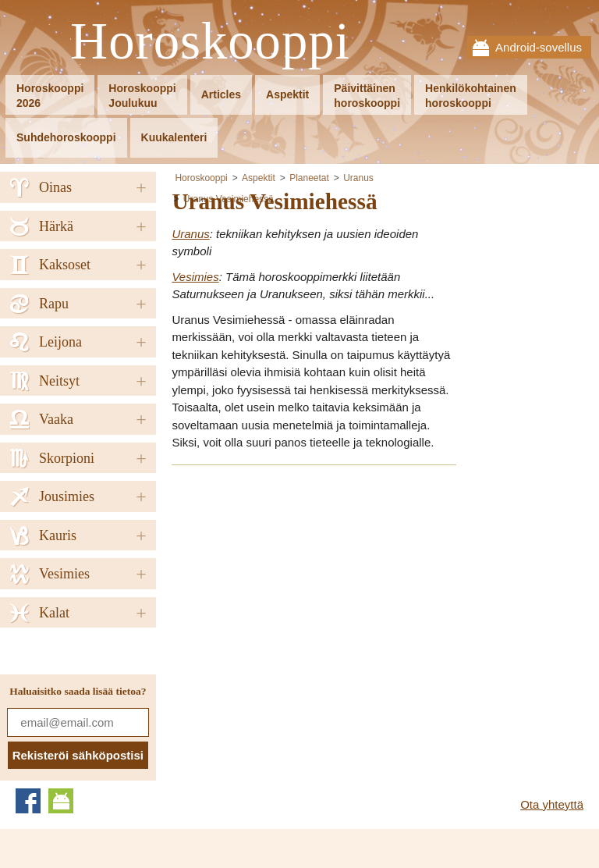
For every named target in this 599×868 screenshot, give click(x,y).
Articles (221, 94)
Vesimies (195, 277)
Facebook (28, 801)
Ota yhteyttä (552, 804)
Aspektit (287, 94)
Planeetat (309, 178)
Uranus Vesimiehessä (229, 199)
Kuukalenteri (174, 137)
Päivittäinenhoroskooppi (367, 96)
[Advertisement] (303, 588)
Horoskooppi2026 (50, 96)
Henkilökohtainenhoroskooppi (471, 96)
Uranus (358, 178)
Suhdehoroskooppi (66, 137)
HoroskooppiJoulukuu (142, 96)
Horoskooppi (210, 42)
